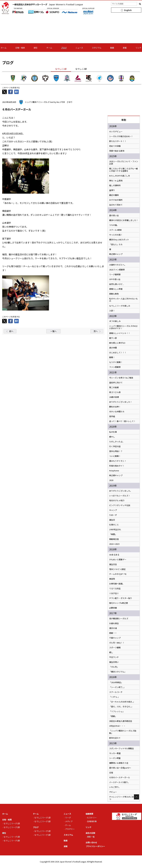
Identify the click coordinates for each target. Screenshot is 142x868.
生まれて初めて (116, 205)
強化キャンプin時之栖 (119, 603)
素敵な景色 (114, 294)
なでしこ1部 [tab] (61, 69)
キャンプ (113, 510)
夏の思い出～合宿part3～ (120, 768)
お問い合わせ (91, 842)
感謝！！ (113, 633)
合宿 (111, 773)
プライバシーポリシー (95, 846)
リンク (138, 48)
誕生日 (112, 520)
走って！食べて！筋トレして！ (122, 421)
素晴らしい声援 (116, 289)
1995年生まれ (115, 530)
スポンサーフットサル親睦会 (122, 748)
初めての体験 (115, 146)
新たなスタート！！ (118, 141)
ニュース (79, 48)
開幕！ (112, 357)
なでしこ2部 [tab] (81, 69)
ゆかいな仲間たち (117, 412)
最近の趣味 (114, 195)
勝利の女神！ (115, 407)
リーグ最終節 (115, 274)
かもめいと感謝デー (118, 560)
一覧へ (53, 331)
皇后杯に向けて (116, 383)
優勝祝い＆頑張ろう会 (119, 763)
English (128, 10)
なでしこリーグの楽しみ (120, 306)
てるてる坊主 (115, 589)
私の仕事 (113, 432)
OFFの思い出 (115, 279)
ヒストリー (92, 818)
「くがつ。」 (114, 697)
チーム (49, 48)
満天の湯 (113, 628)
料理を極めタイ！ (117, 466)
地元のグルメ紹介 (117, 500)
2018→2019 (114, 544)
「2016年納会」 (116, 682)
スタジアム (97, 48)
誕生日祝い (114, 662)
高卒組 (112, 416)
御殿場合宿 (114, 539)
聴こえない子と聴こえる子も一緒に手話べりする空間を (123, 170)
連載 (125, 48)
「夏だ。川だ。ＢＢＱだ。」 (121, 707)
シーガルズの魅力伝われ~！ (121, 136)
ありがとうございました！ (121, 402)
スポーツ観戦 (115, 648)
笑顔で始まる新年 (117, 151)
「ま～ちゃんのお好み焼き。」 (122, 702)
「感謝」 (113, 716)
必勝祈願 (113, 608)
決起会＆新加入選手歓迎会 (121, 721)
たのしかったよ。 (117, 442)
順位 (36, 48)
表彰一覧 (91, 837)
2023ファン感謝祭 (117, 270)
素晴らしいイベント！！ (120, 333)
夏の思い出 (114, 215)
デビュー (113, 792)
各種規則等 (92, 821)
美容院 (112, 579)
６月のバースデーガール (120, 777)
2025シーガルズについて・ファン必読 (124, 163)
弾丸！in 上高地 (116, 181)
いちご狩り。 (115, 787)
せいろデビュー (116, 132)
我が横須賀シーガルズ (119, 619)
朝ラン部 (113, 338)
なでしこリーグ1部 (12, 823)
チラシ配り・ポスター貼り (121, 598)
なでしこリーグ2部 (12, 827)
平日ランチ (114, 657)
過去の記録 (90, 833)
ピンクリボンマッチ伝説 (120, 505)
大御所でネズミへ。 (118, 265)
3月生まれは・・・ (117, 726)
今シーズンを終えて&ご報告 (121, 378)
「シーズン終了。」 (117, 687)
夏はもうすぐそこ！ (118, 461)
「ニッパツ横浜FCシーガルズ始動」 (123, 732)
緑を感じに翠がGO (117, 343)
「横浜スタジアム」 (118, 672)
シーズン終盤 (115, 758)
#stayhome (114, 471)
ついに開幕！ (115, 456)
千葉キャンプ (115, 638)
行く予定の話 (115, 446)
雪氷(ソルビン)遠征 (117, 569)
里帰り (112, 190)
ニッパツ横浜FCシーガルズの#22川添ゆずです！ (123, 327)
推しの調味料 (115, 185)
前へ (11, 331)
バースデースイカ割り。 (120, 782)
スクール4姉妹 (115, 230)
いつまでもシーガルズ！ (120, 496)
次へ (96, 331)
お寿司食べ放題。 (117, 584)
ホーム (4, 48)
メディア (69, 821)
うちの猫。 (114, 225)
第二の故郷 (114, 387)
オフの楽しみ (115, 321)
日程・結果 (20, 48)
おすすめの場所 (116, 200)
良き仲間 (113, 348)
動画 (112, 48)
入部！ (112, 311)
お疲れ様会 (114, 623)
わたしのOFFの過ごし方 (120, 176)
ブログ (64, 48)
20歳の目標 (114, 397)
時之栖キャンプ (116, 254)
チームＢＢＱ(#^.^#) (118, 574)
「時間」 (113, 534)
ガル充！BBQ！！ (117, 643)
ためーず (113, 515)
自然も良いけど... (117, 284)
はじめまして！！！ (118, 353)
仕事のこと (114, 525)
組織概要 (89, 814)
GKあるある (114, 555)
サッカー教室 (115, 753)
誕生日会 (113, 564)
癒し (111, 652)
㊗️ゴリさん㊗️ (115, 392)
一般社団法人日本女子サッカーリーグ (48, 4)
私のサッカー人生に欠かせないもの (123, 300)
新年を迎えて (115, 738)
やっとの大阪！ (116, 235)
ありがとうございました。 (121, 491)
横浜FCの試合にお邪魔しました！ (124, 220)
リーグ (68, 818)
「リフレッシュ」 (117, 711)
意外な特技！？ (116, 451)
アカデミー (70, 829)
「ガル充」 (114, 667)
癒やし (112, 437)
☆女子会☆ (114, 593)
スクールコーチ (116, 692)
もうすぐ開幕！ (116, 362)
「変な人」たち (116, 244)
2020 (111, 480)
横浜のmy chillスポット (119, 240)
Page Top (137, 797)
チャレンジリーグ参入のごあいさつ (123, 798)
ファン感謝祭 (115, 367)
